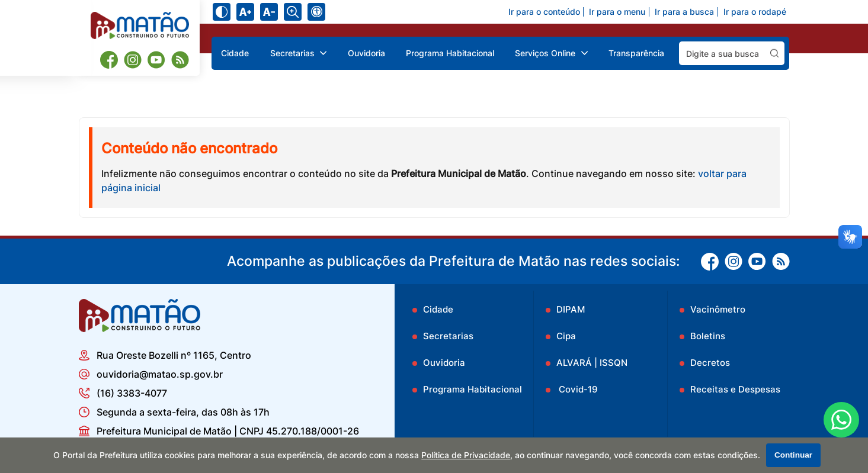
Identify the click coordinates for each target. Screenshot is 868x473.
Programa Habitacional (450, 53)
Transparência (636, 53)
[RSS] (180, 60)
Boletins (708, 336)
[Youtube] (156, 60)
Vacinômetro (718, 309)
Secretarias (448, 336)
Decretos (710, 363)
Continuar (793, 455)
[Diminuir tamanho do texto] (269, 12)
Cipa (566, 336)
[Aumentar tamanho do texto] (245, 12)
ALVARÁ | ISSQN (592, 363)
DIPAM (571, 309)
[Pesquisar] (774, 53)
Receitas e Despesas (735, 389)
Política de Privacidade (466, 455)
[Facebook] (109, 59)
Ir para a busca (684, 12)
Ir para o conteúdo (544, 12)
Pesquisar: (785, 41)
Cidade (235, 53)
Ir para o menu (617, 12)
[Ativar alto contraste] (222, 12)
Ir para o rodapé (755, 12)
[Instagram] (133, 60)
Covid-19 (577, 389)
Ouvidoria (366, 53)
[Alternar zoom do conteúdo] (293, 12)
